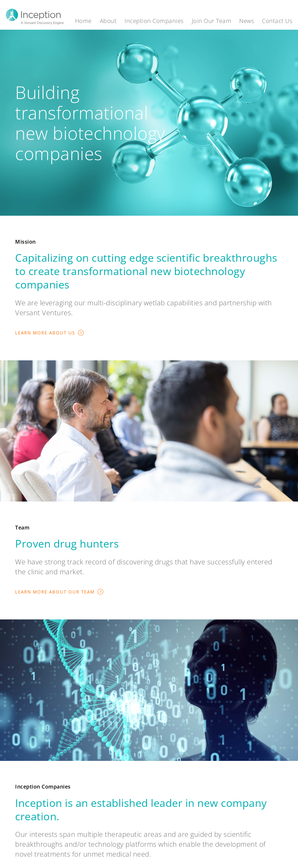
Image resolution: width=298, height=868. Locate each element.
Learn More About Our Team (55, 592)
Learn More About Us (45, 333)
